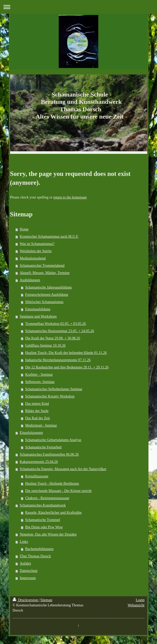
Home (24, 229)
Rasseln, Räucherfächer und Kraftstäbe (53, 513)
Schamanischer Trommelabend (42, 266)
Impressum (28, 578)
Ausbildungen (30, 280)
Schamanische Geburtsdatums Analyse (53, 440)
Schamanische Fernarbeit (43, 447)
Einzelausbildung (38, 309)
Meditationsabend (33, 258)
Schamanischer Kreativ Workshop (50, 396)
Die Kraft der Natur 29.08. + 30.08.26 (53, 338)
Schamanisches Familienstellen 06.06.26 (49, 454)
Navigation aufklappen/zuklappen (78, 7)
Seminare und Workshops (38, 316)
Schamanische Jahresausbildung (48, 287)
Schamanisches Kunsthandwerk (43, 505)
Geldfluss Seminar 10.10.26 (45, 345)
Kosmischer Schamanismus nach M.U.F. (49, 237)
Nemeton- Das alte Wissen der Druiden (48, 534)
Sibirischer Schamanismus (44, 302)
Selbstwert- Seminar (40, 382)
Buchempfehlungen (39, 549)
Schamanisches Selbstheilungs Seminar (54, 389)
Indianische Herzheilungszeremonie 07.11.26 (58, 360)
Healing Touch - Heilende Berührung (52, 484)
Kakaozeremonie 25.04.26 (39, 462)
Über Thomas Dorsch (35, 556)
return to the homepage (70, 197)
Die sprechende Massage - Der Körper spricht (58, 491)
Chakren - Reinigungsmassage (47, 498)
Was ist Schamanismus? (37, 244)
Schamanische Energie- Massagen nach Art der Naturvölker (63, 469)
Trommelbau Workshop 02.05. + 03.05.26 (55, 324)
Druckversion (26, 600)
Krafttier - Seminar (39, 375)
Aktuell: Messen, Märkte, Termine (45, 273)
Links (24, 542)
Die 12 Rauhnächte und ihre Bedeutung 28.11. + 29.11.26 (67, 367)
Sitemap (46, 600)
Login (140, 600)
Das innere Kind (37, 404)
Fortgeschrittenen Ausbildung (47, 295)
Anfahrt (25, 563)
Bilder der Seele (37, 411)
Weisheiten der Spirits (36, 251)
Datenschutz (29, 571)
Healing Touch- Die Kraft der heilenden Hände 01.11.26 (66, 353)
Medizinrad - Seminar (41, 425)
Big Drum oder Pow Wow (44, 527)
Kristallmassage (37, 476)
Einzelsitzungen (31, 433)
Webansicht (136, 605)
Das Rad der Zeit (37, 418)
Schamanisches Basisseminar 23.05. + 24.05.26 (59, 331)
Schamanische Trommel (43, 520)
